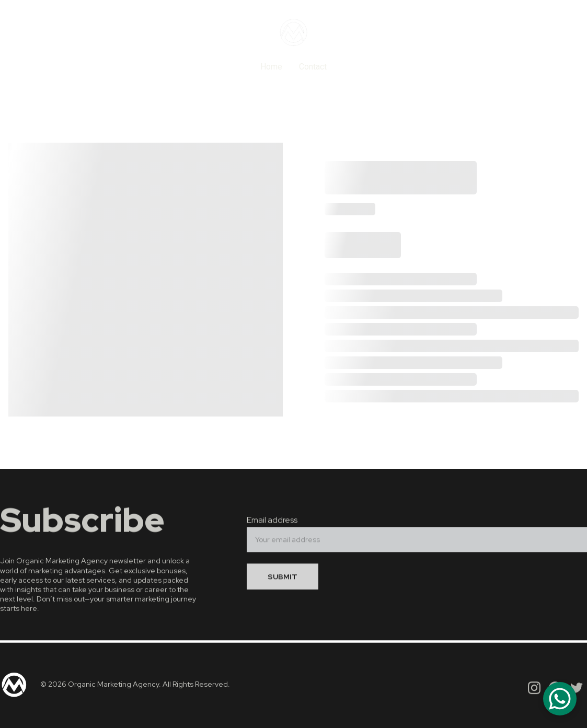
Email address (272, 523)
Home (271, 67)
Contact (313, 67)
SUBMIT (283, 580)
